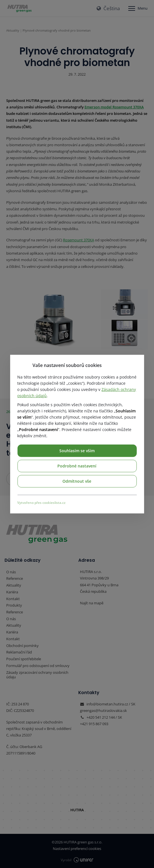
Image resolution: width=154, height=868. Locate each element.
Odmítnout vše (77, 481)
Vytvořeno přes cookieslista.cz (41, 502)
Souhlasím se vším (77, 450)
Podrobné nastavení (77, 466)
